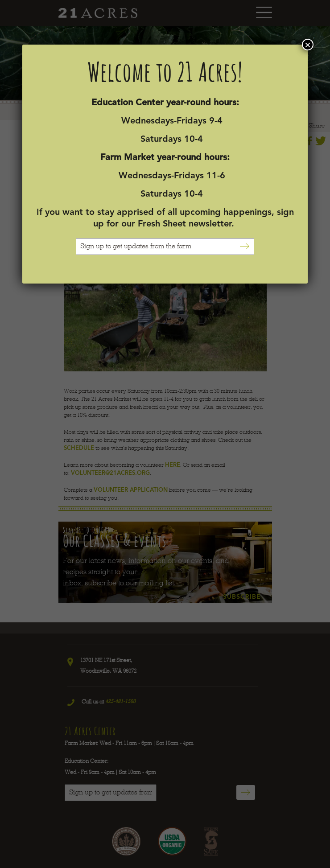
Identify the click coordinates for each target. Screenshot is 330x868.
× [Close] (308, 45)
